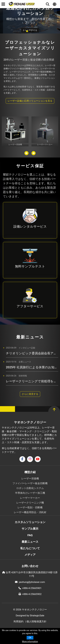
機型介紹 (30, 472)
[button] (27, 31)
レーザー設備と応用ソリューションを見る (30, 101)
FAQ (30, 535)
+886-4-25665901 (30, 588)
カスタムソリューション (30, 522)
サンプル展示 (30, 529)
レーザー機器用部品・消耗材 (30, 512)
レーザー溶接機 (30, 478)
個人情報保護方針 (36, 621)
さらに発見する (30, 394)
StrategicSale (37, 615)
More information (30, 642)
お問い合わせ (30, 566)
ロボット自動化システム (30, 488)
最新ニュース (30, 542)
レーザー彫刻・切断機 (30, 507)
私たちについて (30, 548)
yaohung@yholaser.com (30, 582)
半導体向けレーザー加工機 (30, 493)
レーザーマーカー (30, 498)
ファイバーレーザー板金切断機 (30, 483)
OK (30, 638)
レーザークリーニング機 (30, 503)
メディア (30, 555)
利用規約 (19, 621)
